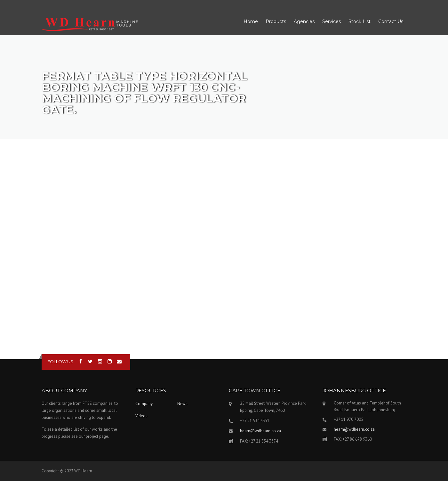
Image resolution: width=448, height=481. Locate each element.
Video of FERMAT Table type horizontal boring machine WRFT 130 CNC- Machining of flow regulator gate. (224, 248)
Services (332, 21)
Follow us (60, 362)
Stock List (360, 21)
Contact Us (391, 21)
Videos (141, 416)
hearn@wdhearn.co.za (260, 431)
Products (276, 21)
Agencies (304, 21)
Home (251, 21)
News (182, 404)
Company (144, 404)
